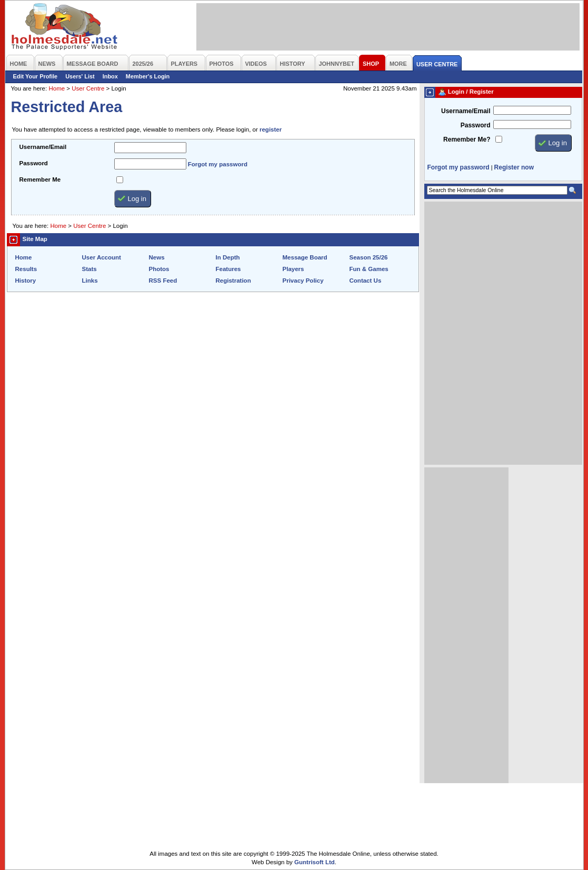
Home (57, 88)
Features (228, 269)
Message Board (305, 257)
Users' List (80, 76)
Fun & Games (369, 269)
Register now (514, 167)
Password (34, 163)
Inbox (110, 76)
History (26, 281)
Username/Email (43, 147)
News (157, 257)
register (271, 129)
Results (26, 269)
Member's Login (148, 76)
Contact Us (366, 281)
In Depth (228, 257)
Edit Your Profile (36, 76)
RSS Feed (163, 281)
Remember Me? (467, 139)
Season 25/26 (369, 257)
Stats (89, 269)
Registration (233, 281)
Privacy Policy (303, 281)
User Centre (88, 88)
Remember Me (40, 179)
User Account (102, 257)
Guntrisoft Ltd (315, 862)
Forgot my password (218, 164)
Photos (159, 269)
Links (90, 281)
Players (293, 269)
